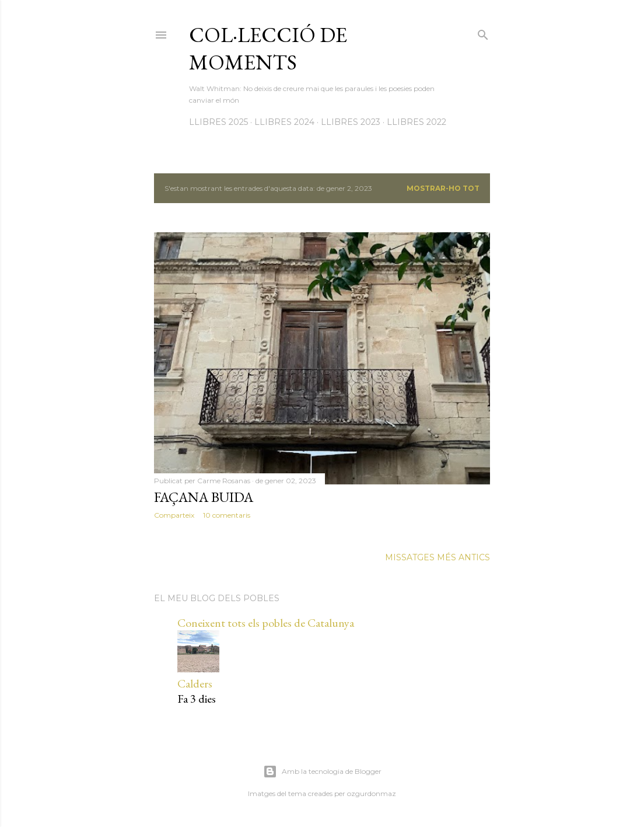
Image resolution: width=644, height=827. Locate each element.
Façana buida (204, 497)
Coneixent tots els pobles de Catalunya (266, 623)
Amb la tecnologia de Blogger (322, 772)
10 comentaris (227, 515)
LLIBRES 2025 (218, 122)
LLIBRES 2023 (351, 122)
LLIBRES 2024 (284, 122)
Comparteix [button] (174, 515)
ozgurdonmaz (372, 793)
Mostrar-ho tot (443, 188)
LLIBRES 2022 (416, 122)
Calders (195, 683)
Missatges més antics (437, 557)
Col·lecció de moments (268, 48)
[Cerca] (483, 32)
